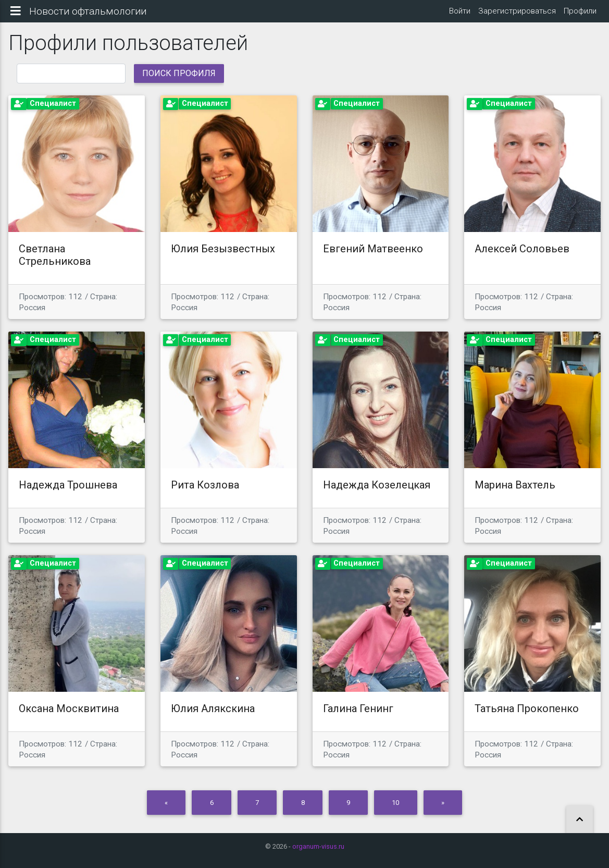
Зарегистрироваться (517, 15)
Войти (459, 15)
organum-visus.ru (318, 846)
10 (395, 811)
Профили (580, 15)
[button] (580, 820)
